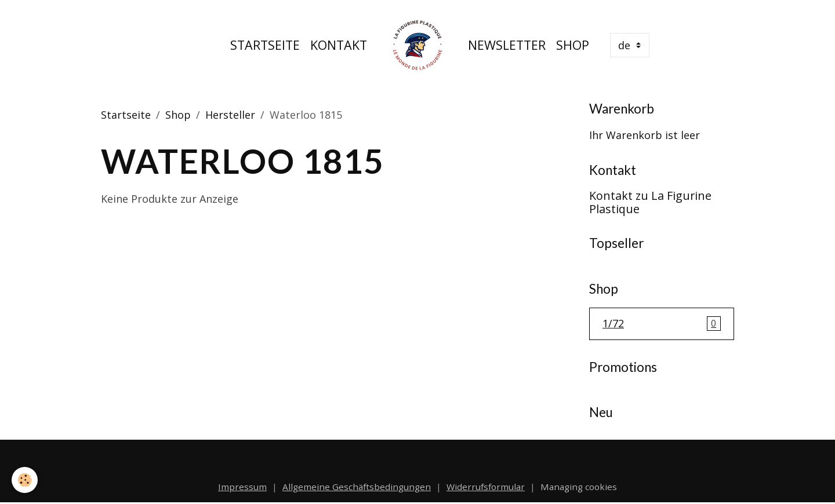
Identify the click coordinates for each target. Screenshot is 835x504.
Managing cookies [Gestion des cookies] (579, 487)
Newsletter (507, 45)
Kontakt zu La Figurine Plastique (650, 202)
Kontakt (339, 45)
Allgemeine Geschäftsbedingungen (357, 487)
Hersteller (230, 115)
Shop (573, 45)
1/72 (662, 324)
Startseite (265, 45)
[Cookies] (25, 480)
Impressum (242, 487)
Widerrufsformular (486, 487)
